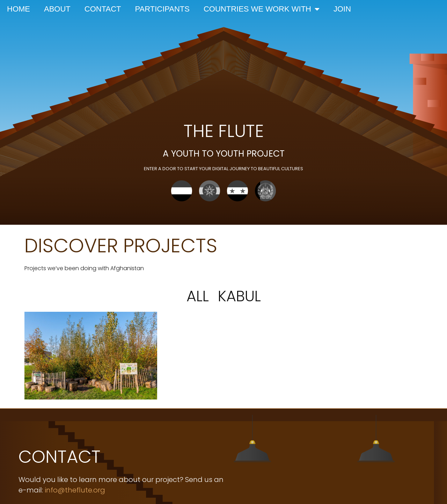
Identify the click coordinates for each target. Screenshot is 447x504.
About (57, 9)
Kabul (239, 296)
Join (342, 9)
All (198, 296)
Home (19, 9)
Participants (162, 9)
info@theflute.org (75, 490)
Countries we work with (262, 9)
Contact (103, 9)
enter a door (160, 169)
